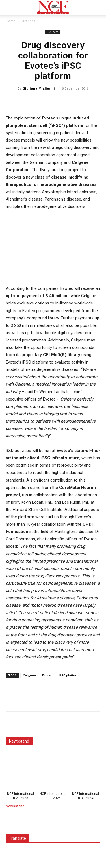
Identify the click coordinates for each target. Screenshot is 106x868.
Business (28, 21)
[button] (10, 8)
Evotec (47, 675)
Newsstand (15, 806)
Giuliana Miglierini (39, 88)
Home (11, 21)
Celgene (29, 675)
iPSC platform (69, 675)
